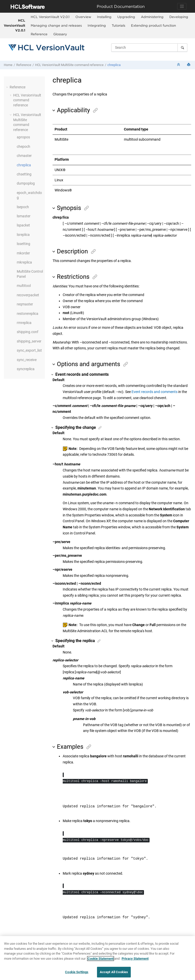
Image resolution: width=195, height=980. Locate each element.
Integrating (97, 25)
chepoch (23, 146)
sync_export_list (29, 350)
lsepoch (23, 207)
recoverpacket (28, 295)
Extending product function (153, 25)
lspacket (23, 225)
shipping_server (29, 341)
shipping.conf (28, 332)
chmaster (24, 156)
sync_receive (27, 360)
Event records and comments (155, 392)
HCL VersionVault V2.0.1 (14, 25)
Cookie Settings (77, 972)
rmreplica (24, 323)
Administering (152, 17)
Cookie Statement (101, 959)
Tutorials (118, 25)
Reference (39, 34)
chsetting (24, 174)
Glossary (60, 34)
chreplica (114, 65)
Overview (83, 17)
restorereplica (28, 314)
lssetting (23, 244)
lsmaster (24, 216)
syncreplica (26, 369)
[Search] (182, 47)
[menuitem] (50, 17)
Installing (104, 17)
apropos (23, 137)
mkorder (23, 253)
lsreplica (23, 235)
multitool (24, 286)
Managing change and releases (56, 25)
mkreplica (24, 262)
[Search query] (149, 47)
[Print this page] (189, 65)
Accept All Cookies (114, 972)
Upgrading (126, 17)
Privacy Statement (135, 959)
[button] (8, 87)
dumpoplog (26, 183)
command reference (69, 65)
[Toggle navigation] (182, 6)
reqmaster (25, 304)
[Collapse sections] (179, 65)
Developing (179, 17)
